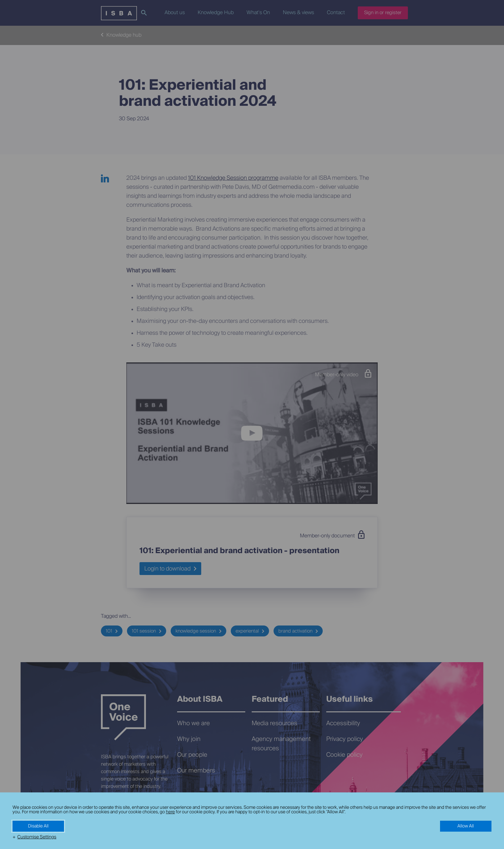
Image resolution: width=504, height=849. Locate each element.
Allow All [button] (466, 826)
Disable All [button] (38, 826)
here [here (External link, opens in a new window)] (170, 812)
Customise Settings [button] (37, 837)
